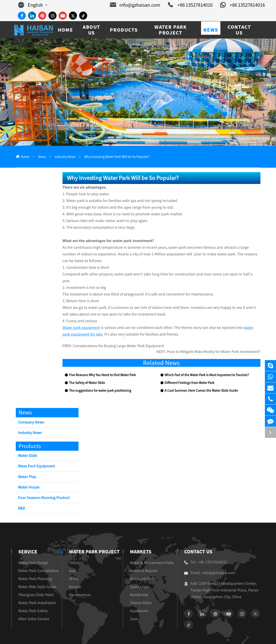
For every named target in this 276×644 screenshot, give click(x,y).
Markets (141, 533)
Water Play (27, 458)
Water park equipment (78, 314)
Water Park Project (92, 533)
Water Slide (27, 437)
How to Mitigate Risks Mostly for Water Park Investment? (219, 333)
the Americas (77, 576)
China (72, 544)
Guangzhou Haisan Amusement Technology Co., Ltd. (68, 635)
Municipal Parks (142, 560)
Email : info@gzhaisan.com (207, 554)
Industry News (62, 157)
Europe (73, 568)
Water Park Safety (31, 592)
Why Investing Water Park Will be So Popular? (109, 157)
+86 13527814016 (194, 5)
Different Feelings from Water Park (187, 364)
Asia (71, 552)
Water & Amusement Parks (150, 544)
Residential (138, 576)
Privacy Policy (254, 635)
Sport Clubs (139, 568)
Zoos (134, 600)
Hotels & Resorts (143, 552)
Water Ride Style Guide (35, 568)
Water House (28, 469)
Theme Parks (140, 584)
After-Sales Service (32, 600)
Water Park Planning (33, 560)
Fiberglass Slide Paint (34, 576)
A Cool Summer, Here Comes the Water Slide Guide (198, 372)
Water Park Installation (35, 584)
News (40, 157)
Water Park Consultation (36, 552)
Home (24, 157)
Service (27, 533)
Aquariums (138, 592)
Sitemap (233, 635)
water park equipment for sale (237, 314)
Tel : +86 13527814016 (204, 543)
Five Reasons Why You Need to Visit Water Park (100, 356)
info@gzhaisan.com (143, 5)
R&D (22, 490)
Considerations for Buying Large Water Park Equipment (113, 333)
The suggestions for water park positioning (96, 372)
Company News (30, 403)
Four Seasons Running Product (42, 479)
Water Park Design (32, 544)
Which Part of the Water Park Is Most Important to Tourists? (204, 356)
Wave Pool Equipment (35, 447)
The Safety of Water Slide (85, 364)
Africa (73, 560)
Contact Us (198, 533)
